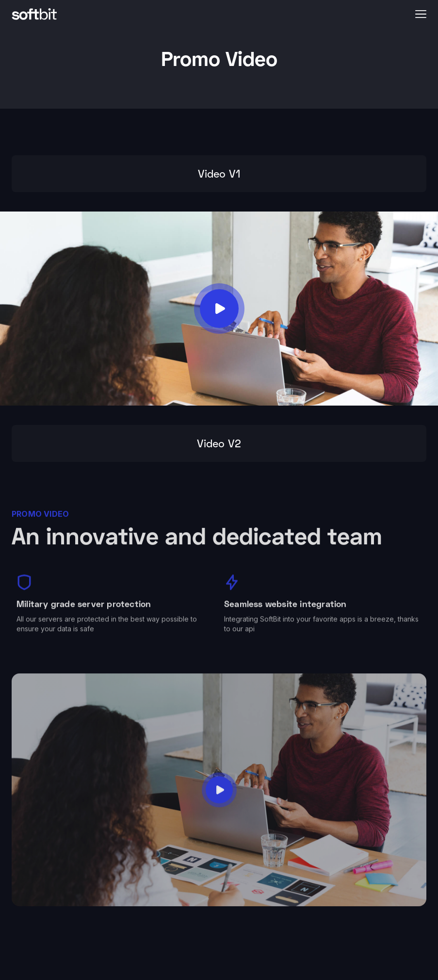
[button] (421, 14)
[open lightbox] (219, 309)
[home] (210, 14)
